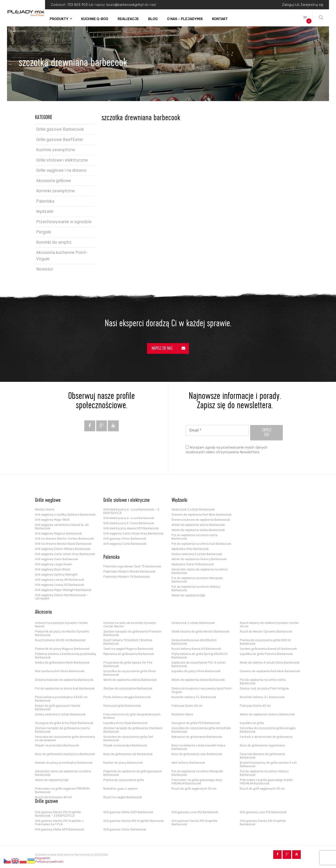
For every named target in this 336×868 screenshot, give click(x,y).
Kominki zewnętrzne (56, 191)
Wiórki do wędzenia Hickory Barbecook (199, 559)
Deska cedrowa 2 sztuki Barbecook (197, 554)
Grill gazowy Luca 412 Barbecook (195, 812)
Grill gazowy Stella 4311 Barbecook (60, 829)
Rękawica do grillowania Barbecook (129, 654)
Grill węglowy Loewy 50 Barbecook (60, 585)
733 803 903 (77, 5)
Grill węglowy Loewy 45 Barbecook (60, 580)
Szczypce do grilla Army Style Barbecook (64, 723)
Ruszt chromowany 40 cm (53, 797)
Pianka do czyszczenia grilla (124, 780)
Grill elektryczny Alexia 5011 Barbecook (131, 528)
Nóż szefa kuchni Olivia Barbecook (60, 671)
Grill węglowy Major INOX (52, 520)
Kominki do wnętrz (54, 242)
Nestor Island (45, 509)
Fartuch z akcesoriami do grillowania (266, 737)
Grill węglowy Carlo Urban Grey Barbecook (65, 554)
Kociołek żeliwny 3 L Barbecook (262, 697)
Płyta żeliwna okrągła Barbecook (127, 697)
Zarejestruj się (312, 5)
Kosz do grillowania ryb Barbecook (128, 754)
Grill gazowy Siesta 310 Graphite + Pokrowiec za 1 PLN (59, 822)
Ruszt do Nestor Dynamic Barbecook (266, 631)
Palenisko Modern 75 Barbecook (127, 577)
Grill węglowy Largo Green (54, 564)
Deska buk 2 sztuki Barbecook (193, 509)
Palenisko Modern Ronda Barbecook (129, 571)
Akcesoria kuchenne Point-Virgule (62, 256)
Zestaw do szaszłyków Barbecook (128, 688)
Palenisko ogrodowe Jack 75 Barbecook (132, 566)
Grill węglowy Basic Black (53, 569)
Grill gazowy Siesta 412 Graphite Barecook (134, 821)
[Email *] (217, 430)
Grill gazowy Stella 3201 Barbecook (128, 812)
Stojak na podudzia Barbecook (57, 745)
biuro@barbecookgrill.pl (125, 5)
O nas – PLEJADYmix (185, 19)
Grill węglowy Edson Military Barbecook (63, 549)
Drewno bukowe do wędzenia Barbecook (201, 520)
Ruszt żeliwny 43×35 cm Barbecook (60, 640)
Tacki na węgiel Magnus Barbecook (128, 649)
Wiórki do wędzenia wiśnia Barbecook (198, 525)
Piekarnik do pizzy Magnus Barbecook (62, 649)
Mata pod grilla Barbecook (122, 706)
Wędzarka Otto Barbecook (190, 549)
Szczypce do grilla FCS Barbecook (196, 723)
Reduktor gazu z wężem (121, 789)
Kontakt (220, 19)
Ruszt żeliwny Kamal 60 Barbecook (196, 649)
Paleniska (45, 201)
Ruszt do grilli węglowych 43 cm (262, 789)
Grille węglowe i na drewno (61, 170)
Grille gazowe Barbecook (60, 129)
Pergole (44, 232)
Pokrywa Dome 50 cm (187, 706)
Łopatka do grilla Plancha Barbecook (266, 654)
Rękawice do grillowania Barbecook (197, 737)
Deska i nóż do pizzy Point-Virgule (264, 688)
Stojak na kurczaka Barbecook (125, 745)
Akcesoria (43, 612)
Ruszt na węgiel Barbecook (123, 797)
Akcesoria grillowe (54, 181)
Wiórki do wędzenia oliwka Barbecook (198, 530)
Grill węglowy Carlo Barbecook (57, 559)
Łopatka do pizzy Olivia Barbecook (196, 671)
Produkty (59, 19)
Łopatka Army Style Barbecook (126, 723)
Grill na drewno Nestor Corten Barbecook (65, 539)
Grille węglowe (48, 501)
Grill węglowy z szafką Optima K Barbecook (65, 515)
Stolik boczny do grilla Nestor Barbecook (201, 631)
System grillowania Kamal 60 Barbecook (268, 649)
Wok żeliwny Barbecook (188, 763)
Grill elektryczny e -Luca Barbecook (129, 518)
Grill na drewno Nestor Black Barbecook (63, 544)
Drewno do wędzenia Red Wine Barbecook (202, 515)
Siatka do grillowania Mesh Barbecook (62, 662)
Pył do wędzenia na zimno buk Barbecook (201, 544)
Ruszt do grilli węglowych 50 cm (194, 789)
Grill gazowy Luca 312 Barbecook (263, 812)
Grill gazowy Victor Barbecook (125, 539)
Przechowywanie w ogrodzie (64, 222)
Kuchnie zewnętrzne (56, 150)
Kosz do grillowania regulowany (262, 745)
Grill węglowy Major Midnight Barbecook (63, 590)
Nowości (45, 269)
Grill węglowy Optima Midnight (56, 575)
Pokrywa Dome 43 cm (255, 706)
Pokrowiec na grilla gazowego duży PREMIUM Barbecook (197, 782)
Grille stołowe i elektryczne (62, 160)
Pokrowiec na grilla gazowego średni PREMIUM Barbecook (266, 782)
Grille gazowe (47, 802)
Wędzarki (45, 211)
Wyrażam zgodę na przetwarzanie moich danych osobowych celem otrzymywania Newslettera (227, 450)
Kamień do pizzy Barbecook (123, 763)
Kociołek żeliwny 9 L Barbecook (194, 697)
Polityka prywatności (49, 862)
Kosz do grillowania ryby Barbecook (197, 754)
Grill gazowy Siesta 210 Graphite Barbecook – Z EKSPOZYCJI (58, 814)
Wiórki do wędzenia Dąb (188, 595)
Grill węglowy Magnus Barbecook (58, 533)
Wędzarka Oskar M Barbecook (193, 564)
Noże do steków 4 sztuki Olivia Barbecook (270, 662)
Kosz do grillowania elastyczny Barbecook (65, 754)
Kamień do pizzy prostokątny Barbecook (64, 763)
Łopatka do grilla (252, 723)
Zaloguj (288, 5)
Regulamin (43, 858)
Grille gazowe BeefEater (60, 140)
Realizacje (128, 19)
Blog (153, 19)
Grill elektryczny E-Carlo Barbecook (129, 523)
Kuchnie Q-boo (95, 19)
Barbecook (18, 31)
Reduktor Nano (182, 714)
